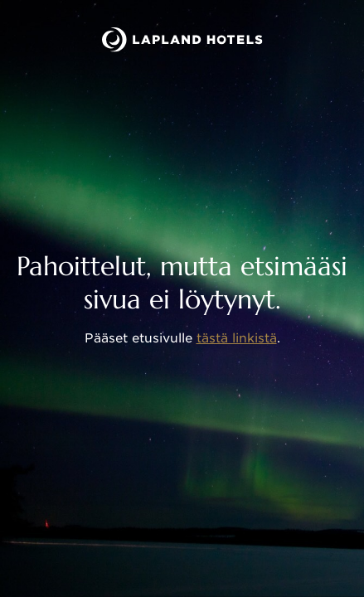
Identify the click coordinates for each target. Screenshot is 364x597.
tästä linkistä (237, 338)
